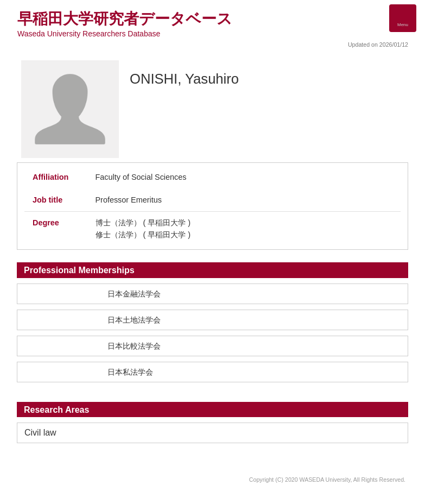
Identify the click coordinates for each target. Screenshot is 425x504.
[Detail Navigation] (403, 18)
